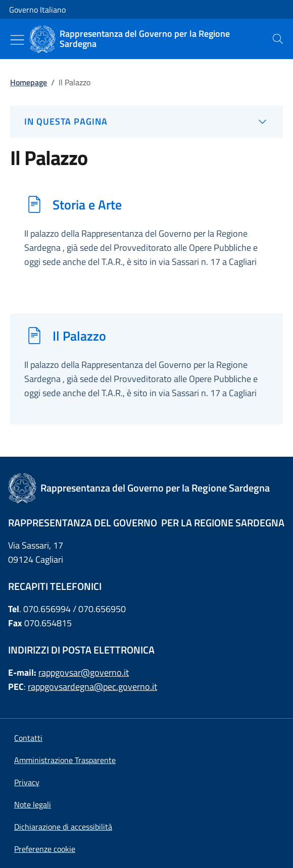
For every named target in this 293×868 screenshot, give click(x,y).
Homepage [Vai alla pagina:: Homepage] (29, 82)
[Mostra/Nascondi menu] (17, 40)
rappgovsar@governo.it (84, 672)
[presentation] (278, 39)
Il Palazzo (79, 336)
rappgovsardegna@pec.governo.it (92, 687)
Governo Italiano (37, 10)
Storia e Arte (87, 204)
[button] (45, 849)
